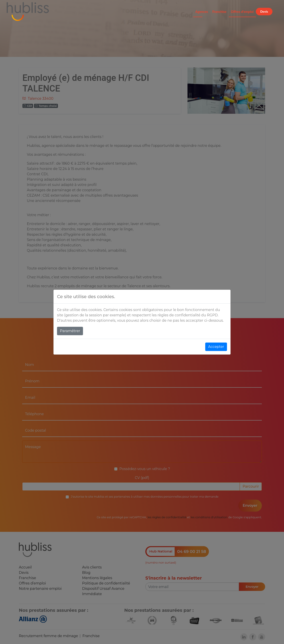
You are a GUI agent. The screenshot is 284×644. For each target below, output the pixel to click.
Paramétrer (70, 331)
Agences (202, 12)
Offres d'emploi (242, 12)
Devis (264, 11)
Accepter (216, 347)
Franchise (219, 12)
